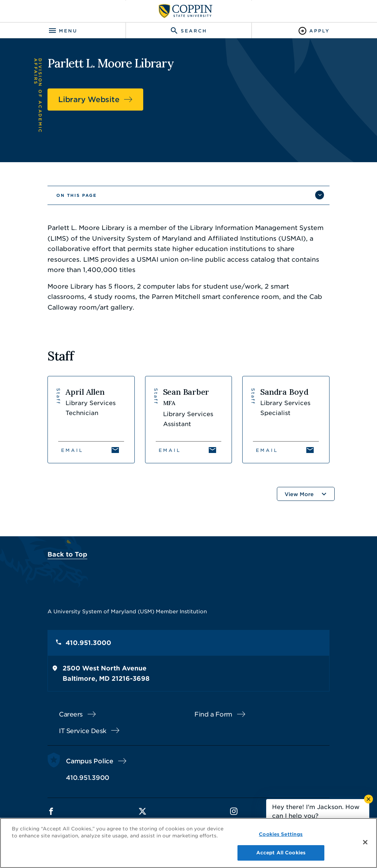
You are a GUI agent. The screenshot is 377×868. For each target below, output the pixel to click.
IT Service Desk (83, 731)
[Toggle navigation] (63, 31)
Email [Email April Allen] (72, 450)
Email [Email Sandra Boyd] (267, 450)
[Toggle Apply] (314, 31)
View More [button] (299, 494)
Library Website (89, 100)
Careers (71, 714)
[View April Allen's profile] (91, 420)
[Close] (365, 842)
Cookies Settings (281, 834)
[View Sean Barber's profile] (189, 420)
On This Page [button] (77, 195)
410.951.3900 (88, 778)
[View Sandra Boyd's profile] (286, 420)
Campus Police (90, 761)
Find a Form (213, 714)
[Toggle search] (188, 31)
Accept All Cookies (281, 853)
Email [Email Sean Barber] (170, 450)
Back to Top (67, 554)
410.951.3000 (88, 643)
